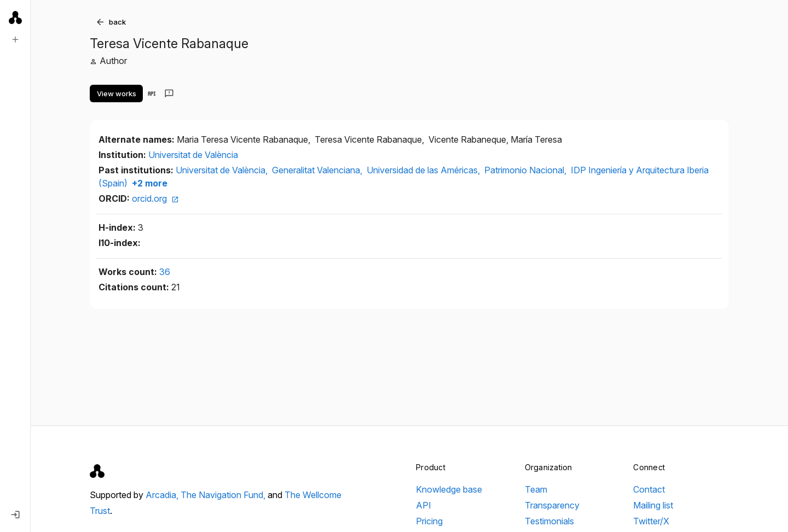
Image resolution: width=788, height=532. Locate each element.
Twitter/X (651, 521)
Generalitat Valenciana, (318, 170)
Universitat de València (193, 155)
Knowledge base (449, 489)
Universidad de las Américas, (424, 170)
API (424, 505)
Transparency (552, 505)
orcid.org (155, 198)
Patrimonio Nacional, (526, 170)
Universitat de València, (223, 170)
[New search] (15, 39)
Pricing (429, 521)
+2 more (149, 183)
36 (165, 272)
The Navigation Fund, (224, 495)
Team (536, 489)
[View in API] (152, 93)
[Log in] (15, 515)
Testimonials (549, 521)
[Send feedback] (169, 93)
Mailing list (653, 505)
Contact (649, 489)
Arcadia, (163, 495)
